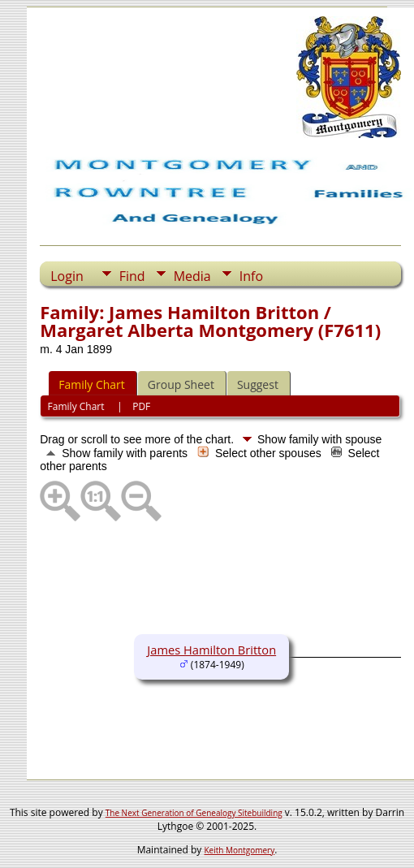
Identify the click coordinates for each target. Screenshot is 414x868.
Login (67, 276)
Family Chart (92, 384)
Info (251, 276)
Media (192, 276)
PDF (141, 406)
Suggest (258, 384)
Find (132, 276)
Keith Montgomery (240, 850)
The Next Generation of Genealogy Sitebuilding (194, 813)
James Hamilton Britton (211, 650)
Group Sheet (181, 384)
